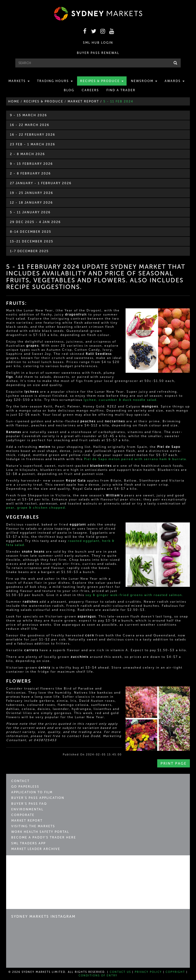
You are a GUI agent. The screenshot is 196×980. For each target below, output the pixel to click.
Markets (19, 81)
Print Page (174, 763)
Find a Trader (121, 90)
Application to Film (32, 792)
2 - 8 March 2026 (27, 154)
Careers (90, 90)
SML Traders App (28, 843)
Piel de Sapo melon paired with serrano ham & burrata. (136, 459)
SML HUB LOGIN (98, 43)
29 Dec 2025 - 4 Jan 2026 (35, 222)
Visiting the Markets (33, 826)
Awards (175, 81)
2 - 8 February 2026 (30, 173)
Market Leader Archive (36, 849)
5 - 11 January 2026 (30, 212)
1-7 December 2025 (29, 251)
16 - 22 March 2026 (30, 125)
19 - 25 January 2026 (32, 193)
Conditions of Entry (98, 976)
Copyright (175, 972)
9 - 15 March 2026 (28, 115)
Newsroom (144, 81)
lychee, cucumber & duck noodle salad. (121, 400)
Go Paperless (25, 787)
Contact (20, 781)
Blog (69, 90)
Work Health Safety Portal (40, 832)
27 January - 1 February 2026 (41, 183)
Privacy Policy (148, 972)
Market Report (27, 821)
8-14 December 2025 (31, 232)
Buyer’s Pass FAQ (29, 804)
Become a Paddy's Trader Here (44, 837)
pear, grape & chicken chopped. (36, 508)
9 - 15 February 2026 (31, 164)
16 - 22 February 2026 (33, 135)
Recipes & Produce (102, 81)
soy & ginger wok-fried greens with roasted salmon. (134, 595)
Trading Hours (55, 81)
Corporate (23, 815)
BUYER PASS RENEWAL (98, 53)
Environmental (27, 809)
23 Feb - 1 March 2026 (33, 144)
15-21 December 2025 (32, 241)
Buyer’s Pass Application (38, 798)
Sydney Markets (33, 865)
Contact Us (120, 972)
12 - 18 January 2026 (31, 203)
